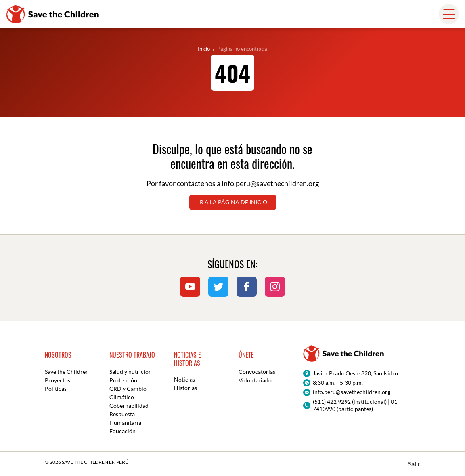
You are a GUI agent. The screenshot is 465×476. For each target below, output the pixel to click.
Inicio (204, 49)
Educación (123, 431)
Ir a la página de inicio (233, 202)
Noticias (184, 379)
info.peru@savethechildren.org (270, 183)
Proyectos (58, 380)
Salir (414, 464)
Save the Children (67, 372)
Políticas (56, 389)
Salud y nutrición (131, 372)
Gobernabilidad (129, 406)
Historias (185, 388)
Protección (123, 380)
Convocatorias (257, 372)
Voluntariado (255, 380)
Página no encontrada (242, 49)
